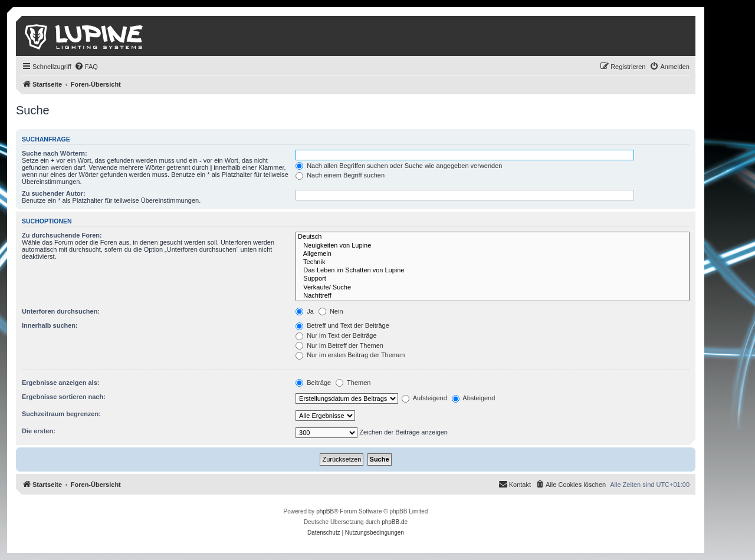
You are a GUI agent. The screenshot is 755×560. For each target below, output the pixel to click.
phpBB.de (395, 522)
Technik (493, 262)
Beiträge (313, 383)
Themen (353, 383)
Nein (331, 311)
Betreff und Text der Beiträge (342, 325)
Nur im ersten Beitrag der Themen (350, 355)
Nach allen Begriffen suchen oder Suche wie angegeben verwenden (399, 166)
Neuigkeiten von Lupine (493, 246)
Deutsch (493, 237)
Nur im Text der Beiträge (336, 335)
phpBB (325, 511)
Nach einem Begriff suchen (340, 175)
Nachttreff (493, 296)
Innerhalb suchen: (50, 325)
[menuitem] (86, 67)
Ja (305, 311)
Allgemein (493, 254)
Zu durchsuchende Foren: (62, 235)
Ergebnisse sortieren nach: (64, 397)
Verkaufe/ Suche (493, 288)
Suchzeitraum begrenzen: (61, 414)
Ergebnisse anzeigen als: (60, 383)
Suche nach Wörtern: (55, 153)
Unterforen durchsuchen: (61, 311)
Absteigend (474, 398)
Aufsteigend (424, 398)
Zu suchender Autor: (54, 193)
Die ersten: (39, 431)
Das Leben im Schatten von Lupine (493, 271)
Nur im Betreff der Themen (339, 345)
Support (493, 279)
